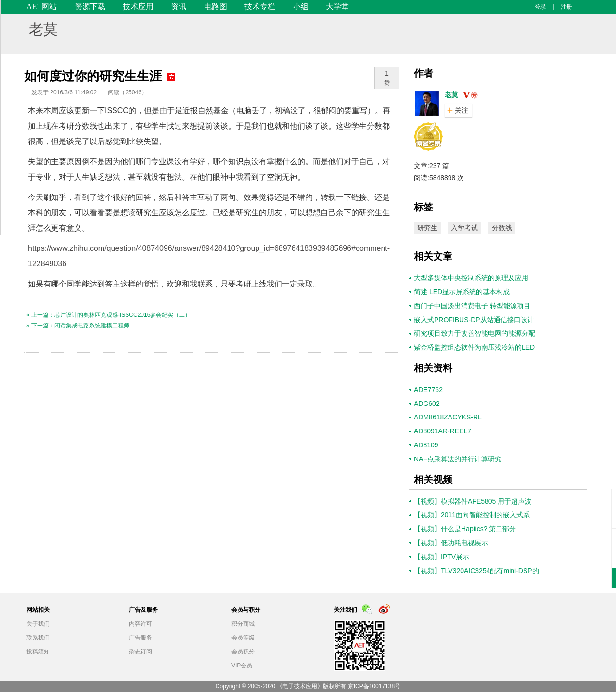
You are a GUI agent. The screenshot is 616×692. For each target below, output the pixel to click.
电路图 (216, 7)
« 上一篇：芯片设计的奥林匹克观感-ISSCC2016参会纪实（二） (109, 315)
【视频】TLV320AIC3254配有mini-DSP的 (476, 571)
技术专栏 (260, 7)
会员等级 (243, 638)
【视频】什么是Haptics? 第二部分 (465, 529)
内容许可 (141, 624)
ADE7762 (428, 390)
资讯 (179, 7)
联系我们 (38, 638)
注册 (566, 7)
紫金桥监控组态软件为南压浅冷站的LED (474, 347)
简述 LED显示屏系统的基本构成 (462, 292)
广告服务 (141, 638)
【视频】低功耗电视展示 (451, 543)
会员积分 (243, 652)
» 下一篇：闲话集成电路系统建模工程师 (78, 326)
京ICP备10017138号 (374, 686)
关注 (462, 110)
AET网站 (42, 7)
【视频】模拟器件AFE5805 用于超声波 (473, 501)
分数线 (502, 228)
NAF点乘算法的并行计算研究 (458, 459)
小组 (301, 7)
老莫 (43, 29)
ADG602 (427, 404)
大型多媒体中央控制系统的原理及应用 (471, 278)
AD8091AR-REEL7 (443, 431)
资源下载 (90, 7)
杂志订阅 (141, 652)
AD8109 (426, 445)
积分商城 (243, 624)
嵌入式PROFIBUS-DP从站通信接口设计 (474, 320)
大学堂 (337, 7)
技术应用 (138, 7)
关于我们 (38, 624)
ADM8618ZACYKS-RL (448, 417)
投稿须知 (38, 652)
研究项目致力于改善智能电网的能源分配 (475, 333)
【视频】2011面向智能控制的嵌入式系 (472, 515)
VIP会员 (242, 666)
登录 (540, 7)
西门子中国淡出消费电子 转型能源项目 (472, 306)
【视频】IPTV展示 (442, 557)
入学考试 (464, 228)
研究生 (427, 228)
